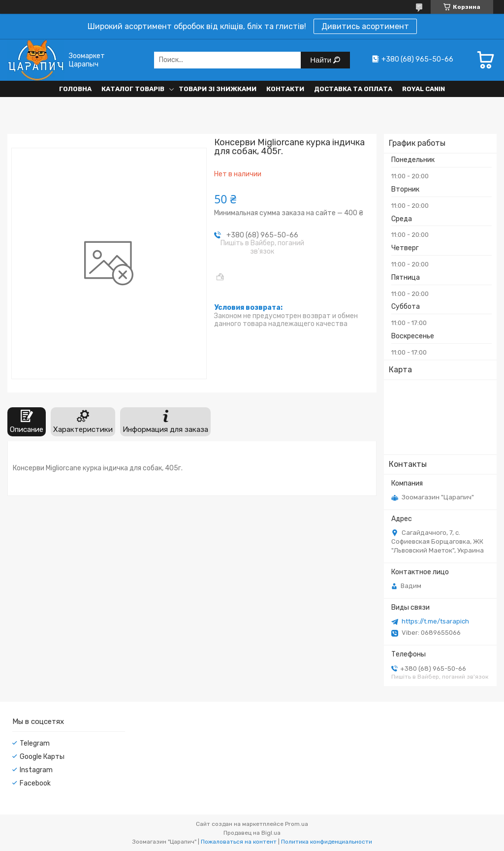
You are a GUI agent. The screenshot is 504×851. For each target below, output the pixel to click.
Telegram (35, 743)
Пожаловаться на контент (239, 842)
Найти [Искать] (322, 60)
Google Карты (42, 757)
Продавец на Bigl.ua (252, 833)
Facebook (35, 783)
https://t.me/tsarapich (435, 621)
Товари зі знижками (218, 89)
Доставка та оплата (353, 89)
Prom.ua (297, 824)
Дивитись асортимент (365, 26)
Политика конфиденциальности (327, 842)
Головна (75, 89)
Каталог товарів (133, 89)
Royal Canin (424, 89)
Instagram (36, 770)
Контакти (285, 89)
